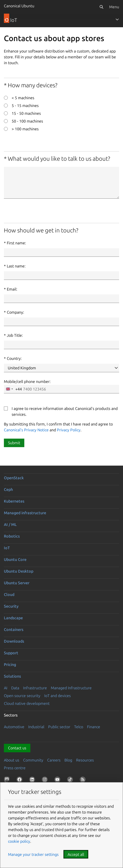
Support (11, 653)
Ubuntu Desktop (19, 571)
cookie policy (19, 841)
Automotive (14, 727)
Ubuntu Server (17, 583)
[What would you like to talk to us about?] (61, 183)
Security (11, 606)
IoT (7, 548)
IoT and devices (57, 696)
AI (6, 688)
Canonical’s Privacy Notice (26, 430)
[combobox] (13, 389)
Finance (94, 727)
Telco (79, 727)
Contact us (17, 748)
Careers (54, 760)
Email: (12, 289)
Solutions (12, 676)
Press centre (15, 768)
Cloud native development (27, 703)
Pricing (10, 664)
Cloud (9, 594)
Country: (14, 358)
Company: (15, 312)
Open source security (22, 696)
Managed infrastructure (25, 513)
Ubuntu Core (15, 559)
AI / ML (10, 524)
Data (15, 688)
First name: (16, 243)
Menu (114, 7)
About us (12, 760)
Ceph (8, 489)
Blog (68, 760)
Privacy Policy (69, 430)
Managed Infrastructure (71, 688)
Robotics (12, 536)
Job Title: (15, 335)
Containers (14, 629)
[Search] (101, 7)
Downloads (14, 641)
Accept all (76, 854)
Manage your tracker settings (33, 854)
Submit (14, 443)
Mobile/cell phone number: (27, 381)
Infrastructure (35, 688)
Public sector (59, 727)
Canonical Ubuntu (19, 6)
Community (33, 760)
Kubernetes (14, 501)
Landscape (13, 618)
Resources (85, 760)
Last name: (16, 266)
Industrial (36, 727)
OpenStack (14, 478)
